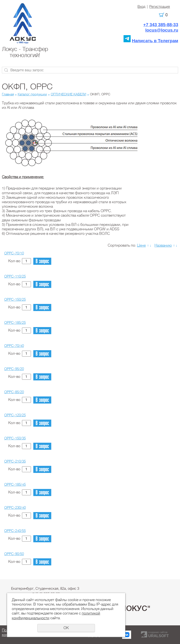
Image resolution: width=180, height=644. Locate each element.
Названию (163, 245)
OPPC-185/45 (15, 484)
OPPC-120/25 (15, 415)
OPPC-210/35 (15, 461)
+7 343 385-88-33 (161, 25)
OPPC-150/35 (15, 438)
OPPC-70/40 (14, 346)
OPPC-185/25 (15, 323)
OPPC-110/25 (15, 276)
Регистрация (160, 7)
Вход (141, 7)
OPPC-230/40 (15, 508)
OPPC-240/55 (15, 531)
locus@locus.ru (162, 30)
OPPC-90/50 (14, 554)
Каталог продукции (32, 94)
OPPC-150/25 (15, 299)
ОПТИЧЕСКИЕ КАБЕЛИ (69, 94)
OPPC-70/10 (14, 253)
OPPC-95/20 (14, 369)
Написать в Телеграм (155, 41)
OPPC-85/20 (14, 392)
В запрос (42, 261)
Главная (8, 94)
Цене (141, 245)
